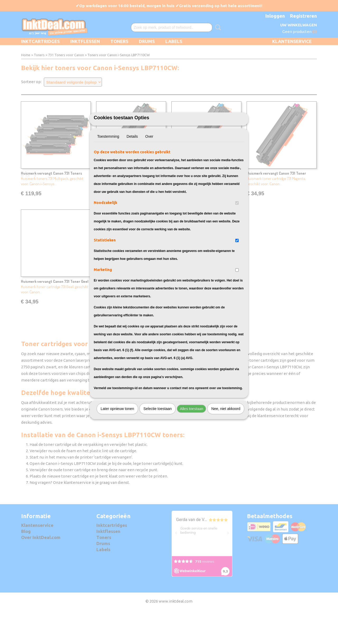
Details (132, 166)
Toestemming (108, 166)
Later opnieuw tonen (117, 438)
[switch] (237, 232)
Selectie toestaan (158, 438)
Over (149, 166)
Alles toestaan (191, 438)
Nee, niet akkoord (226, 438)
